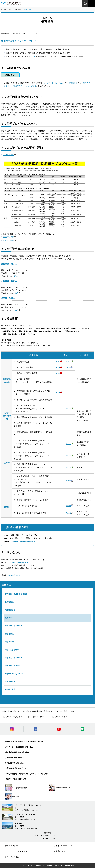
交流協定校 (9, 602)
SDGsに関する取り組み (15, 763)
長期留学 (8, 618)
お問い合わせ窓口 (12, 857)
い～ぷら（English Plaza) (54, 83)
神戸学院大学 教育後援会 (12, 717)
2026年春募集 (8, 155)
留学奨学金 (9, 642)
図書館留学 (73, 83)
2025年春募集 (8, 240)
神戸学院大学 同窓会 (65, 711)
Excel (69, 362)
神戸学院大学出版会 (59, 717)
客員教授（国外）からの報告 (16, 594)
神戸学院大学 (6, 10)
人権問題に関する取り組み (16, 758)
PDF (58, 362)
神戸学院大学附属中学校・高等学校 (37, 711)
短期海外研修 (10, 610)
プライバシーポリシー (63, 846)
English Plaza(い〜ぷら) (15, 674)
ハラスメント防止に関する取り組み (19, 747)
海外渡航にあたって (13, 666)
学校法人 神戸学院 (10, 711)
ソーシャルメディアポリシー (17, 851)
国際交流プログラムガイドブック (20, 41)
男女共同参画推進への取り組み (17, 752)
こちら (33, 56)
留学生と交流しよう (13, 689)
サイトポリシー (11, 846)
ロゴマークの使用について (16, 779)
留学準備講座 (10, 682)
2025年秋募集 (8, 237)
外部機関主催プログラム (14, 658)
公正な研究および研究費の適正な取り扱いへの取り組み (27, 774)
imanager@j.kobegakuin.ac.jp (23, 541)
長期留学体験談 (14, 575)
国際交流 (17, 10)
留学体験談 (9, 634)
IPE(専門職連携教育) (16, 788)
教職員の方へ (59, 851)
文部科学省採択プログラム (16, 768)
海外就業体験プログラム (14, 626)
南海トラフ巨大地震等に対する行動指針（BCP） (24, 742)
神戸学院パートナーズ (37, 717)
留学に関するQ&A (12, 650)
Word (69, 367)
